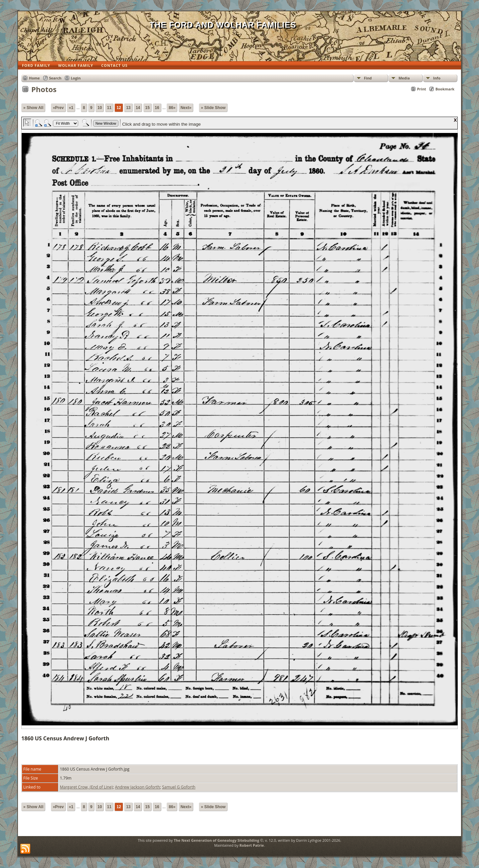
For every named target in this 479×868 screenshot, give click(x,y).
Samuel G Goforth (179, 787)
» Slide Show (213, 108)
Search (55, 78)
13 (128, 108)
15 (148, 108)
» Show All (33, 108)
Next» (186, 108)
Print (422, 89)
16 (157, 108)
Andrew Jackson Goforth (137, 787)
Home (34, 78)
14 (138, 108)
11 (109, 108)
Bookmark (445, 89)
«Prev (58, 108)
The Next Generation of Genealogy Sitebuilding (216, 840)
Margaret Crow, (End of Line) (86, 787)
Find (368, 78)
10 (100, 108)
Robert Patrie (252, 845)
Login (76, 78)
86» (172, 108)
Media (404, 78)
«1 (71, 108)
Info (437, 78)
